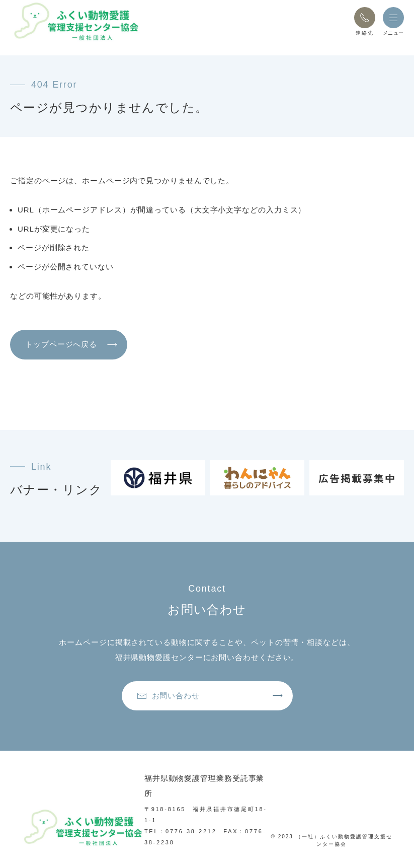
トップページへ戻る (61, 344)
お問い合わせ (168, 696)
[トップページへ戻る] (75, 21)
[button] (365, 18)
